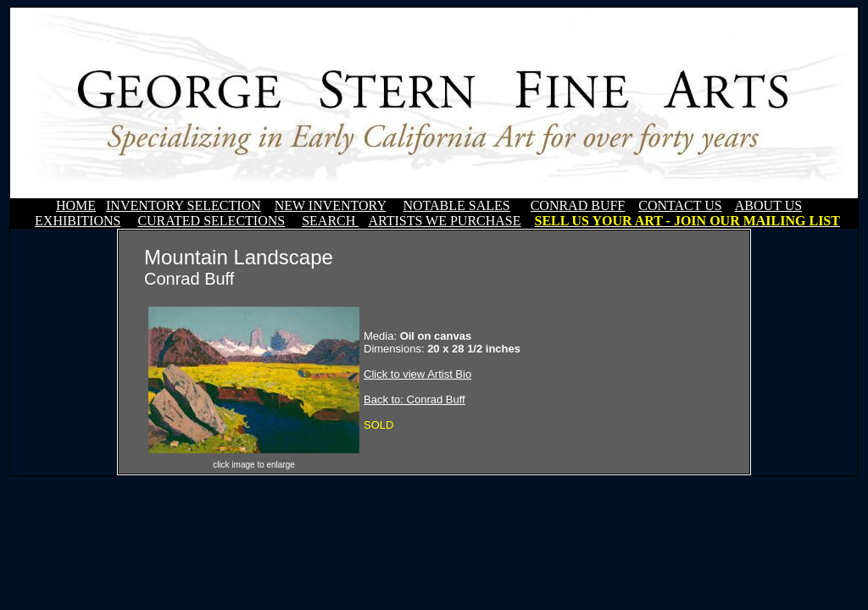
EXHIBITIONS (78, 221)
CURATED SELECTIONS (211, 221)
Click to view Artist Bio (417, 374)
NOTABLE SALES (456, 205)
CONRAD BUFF (578, 205)
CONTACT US (680, 205)
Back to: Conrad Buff (415, 399)
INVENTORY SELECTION (184, 205)
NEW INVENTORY (331, 205)
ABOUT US (768, 205)
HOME (76, 205)
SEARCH (330, 221)
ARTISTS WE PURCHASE (444, 221)
